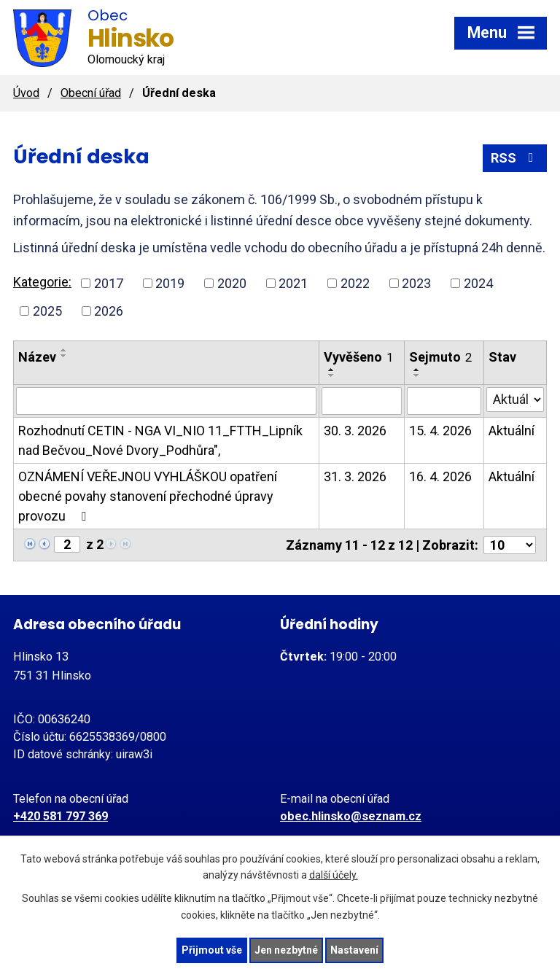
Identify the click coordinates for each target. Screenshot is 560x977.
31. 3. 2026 (355, 476)
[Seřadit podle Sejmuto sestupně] (417, 375)
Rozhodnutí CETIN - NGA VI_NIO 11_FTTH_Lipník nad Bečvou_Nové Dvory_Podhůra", (160, 440)
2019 (170, 283)
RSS (515, 158)
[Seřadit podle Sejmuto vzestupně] (417, 370)
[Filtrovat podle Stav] (515, 400)
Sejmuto (440, 357)
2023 (416, 283)
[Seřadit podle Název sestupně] (64, 356)
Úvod (26, 93)
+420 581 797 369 (61, 816)
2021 (293, 283)
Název (37, 357)
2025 (47, 311)
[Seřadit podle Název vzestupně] (64, 350)
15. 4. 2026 (440, 431)
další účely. (334, 876)
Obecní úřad (91, 93)
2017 (109, 283)
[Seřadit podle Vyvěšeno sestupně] (332, 375)
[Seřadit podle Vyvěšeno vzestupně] (332, 370)
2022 (355, 283)
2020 (232, 283)
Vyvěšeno (358, 357)
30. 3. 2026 (355, 431)
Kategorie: (42, 282)
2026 (109, 311)
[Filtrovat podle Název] (166, 401)
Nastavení (354, 950)
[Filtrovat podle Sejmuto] (444, 401)
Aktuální (512, 431)
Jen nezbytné (286, 950)
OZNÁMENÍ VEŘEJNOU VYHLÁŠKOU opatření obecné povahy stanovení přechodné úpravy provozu (148, 496)
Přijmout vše (212, 950)
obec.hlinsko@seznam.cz (351, 816)
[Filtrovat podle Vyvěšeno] (362, 401)
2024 (478, 283)
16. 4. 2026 (440, 476)
